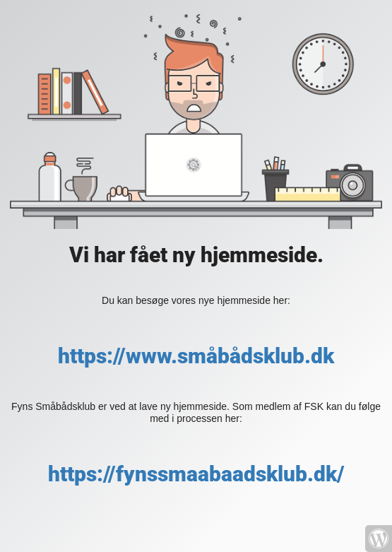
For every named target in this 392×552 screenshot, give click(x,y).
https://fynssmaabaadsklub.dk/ (196, 474)
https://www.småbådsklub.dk (196, 356)
